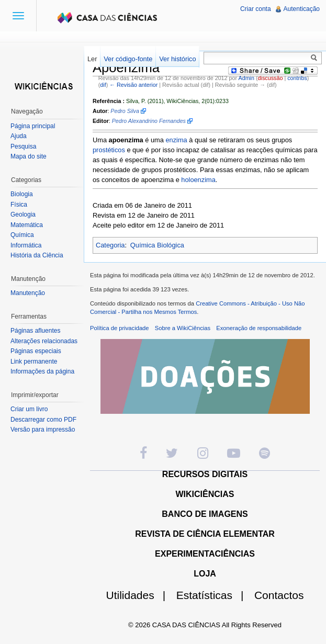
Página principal (33, 126)
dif (103, 85)
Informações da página (42, 371)
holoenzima (198, 180)
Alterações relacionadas (44, 341)
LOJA (205, 574)
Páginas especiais (36, 351)
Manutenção (28, 293)
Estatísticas (214, 595)
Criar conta (256, 9)
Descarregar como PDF (43, 420)
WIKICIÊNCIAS (205, 494)
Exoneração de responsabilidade (259, 328)
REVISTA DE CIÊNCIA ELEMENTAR (205, 534)
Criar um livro (29, 409)
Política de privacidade (120, 328)
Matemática (27, 225)
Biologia (22, 194)
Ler (92, 59)
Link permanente (34, 361)
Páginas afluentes (35, 331)
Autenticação (302, 9)
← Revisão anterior (133, 85)
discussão (271, 78)
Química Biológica (157, 245)
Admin (246, 78)
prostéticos (109, 150)
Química (22, 235)
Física (19, 205)
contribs (297, 78)
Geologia (23, 214)
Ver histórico (177, 59)
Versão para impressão (43, 430)
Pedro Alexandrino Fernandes (149, 121)
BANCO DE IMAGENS (205, 514)
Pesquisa (23, 146)
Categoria (110, 245)
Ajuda (19, 136)
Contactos (279, 595)
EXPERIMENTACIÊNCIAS (205, 554)
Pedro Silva (125, 111)
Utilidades (140, 595)
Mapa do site (29, 156)
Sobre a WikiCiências (183, 328)
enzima (176, 140)
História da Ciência (37, 255)
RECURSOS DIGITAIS (205, 474)
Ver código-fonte (128, 59)
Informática (26, 245)
